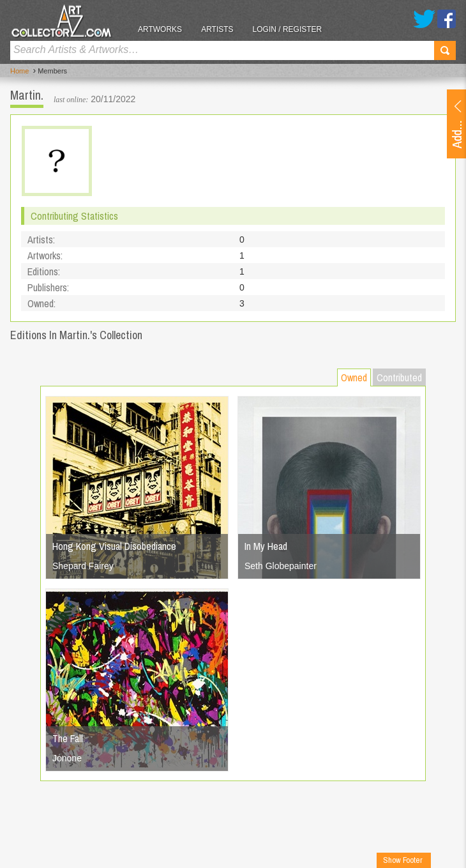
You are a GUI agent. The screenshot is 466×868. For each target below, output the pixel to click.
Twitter (424, 19)
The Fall (68, 738)
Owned (354, 377)
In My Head (266, 546)
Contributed (399, 377)
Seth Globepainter (281, 566)
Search (445, 50)
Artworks (160, 29)
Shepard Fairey (83, 566)
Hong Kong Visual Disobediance (114, 546)
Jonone (67, 758)
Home (19, 71)
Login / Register (288, 29)
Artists (217, 29)
